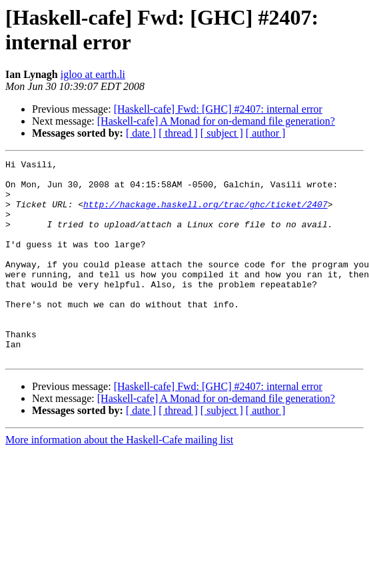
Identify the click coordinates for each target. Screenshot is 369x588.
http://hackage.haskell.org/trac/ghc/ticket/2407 (205, 214)
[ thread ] (178, 133)
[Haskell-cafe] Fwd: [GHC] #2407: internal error (218, 109)
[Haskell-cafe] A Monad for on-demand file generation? (216, 121)
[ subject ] (222, 133)
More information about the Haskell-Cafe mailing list (119, 480)
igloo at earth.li (93, 74)
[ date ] (141, 133)
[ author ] (266, 133)
